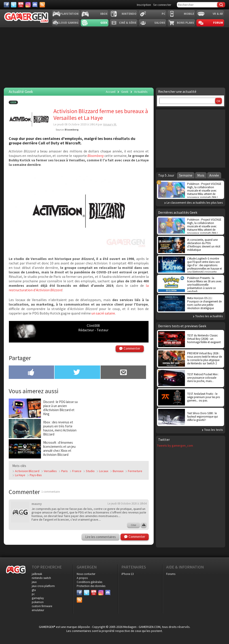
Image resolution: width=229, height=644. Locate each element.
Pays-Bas (36, 475)
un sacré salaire (103, 313)
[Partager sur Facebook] (31, 373)
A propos (82, 578)
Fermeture (135, 471)
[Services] (42, 5)
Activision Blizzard (27, 471)
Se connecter (162, 5)
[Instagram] (28, 5)
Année (214, 175)
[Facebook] (6, 5)
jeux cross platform (43, 586)
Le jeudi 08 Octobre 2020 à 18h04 (127, 504)
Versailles (50, 471)
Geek (104, 23)
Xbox (104, 14)
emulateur (38, 610)
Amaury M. (110, 124)
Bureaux (118, 471)
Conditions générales (89, 582)
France (77, 471)
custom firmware (42, 606)
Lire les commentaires (101, 537)
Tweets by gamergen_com (175, 446)
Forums (171, 574)
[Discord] (35, 5)
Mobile (189, 14)
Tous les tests (214, 430)
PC (163, 14)
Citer (134, 525)
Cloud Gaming (68, 23)
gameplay (38, 598)
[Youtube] (21, 5)
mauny (37, 504)
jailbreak (37, 574)
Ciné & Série (128, 23)
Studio (90, 471)
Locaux (104, 471)
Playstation (69, 14)
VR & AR (218, 14)
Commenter (132, 348)
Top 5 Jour (166, 175)
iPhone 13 (127, 574)
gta (34, 590)
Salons (160, 23)
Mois (201, 175)
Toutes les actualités (209, 316)
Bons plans (186, 23)
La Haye (20, 475)
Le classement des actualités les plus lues (195, 203)
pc (33, 594)
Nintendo (129, 14)
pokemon (38, 602)
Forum (218, 23)
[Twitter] (14, 5)
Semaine (186, 175)
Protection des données (91, 586)
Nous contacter (86, 574)
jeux (34, 582)
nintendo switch (41, 578)
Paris (65, 471)
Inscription (144, 5)
